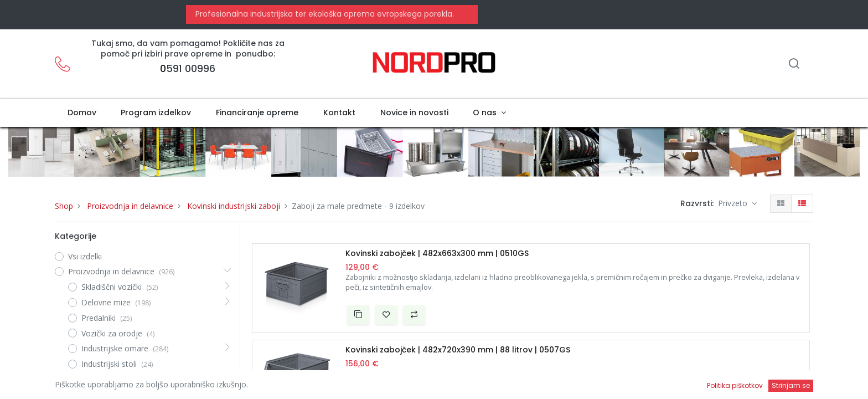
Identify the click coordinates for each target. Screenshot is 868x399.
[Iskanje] (794, 65)
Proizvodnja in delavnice (130, 206)
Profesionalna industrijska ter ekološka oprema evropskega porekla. (324, 14)
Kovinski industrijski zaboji (234, 206)
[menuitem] (82, 113)
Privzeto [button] (734, 203)
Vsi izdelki (85, 256)
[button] (358, 315)
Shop (64, 206)
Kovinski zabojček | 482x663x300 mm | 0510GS (437, 254)
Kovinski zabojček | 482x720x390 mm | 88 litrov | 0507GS (458, 350)
